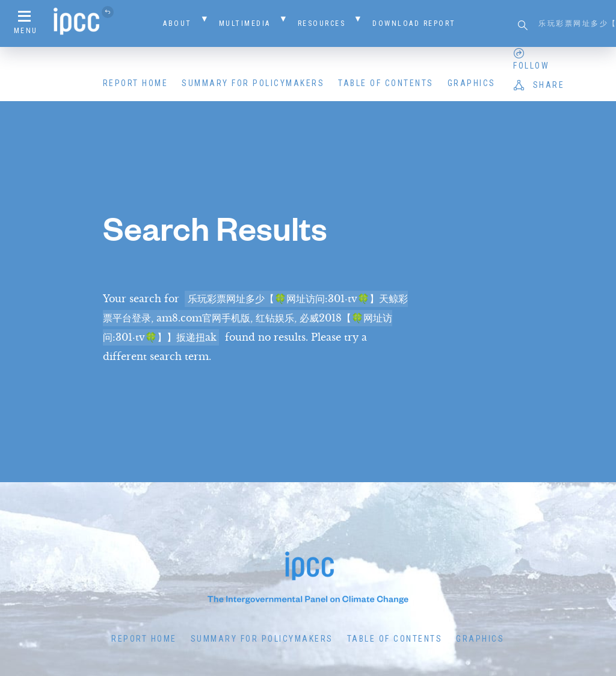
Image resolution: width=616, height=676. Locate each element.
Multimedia (245, 23)
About (177, 23)
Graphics (472, 83)
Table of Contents (386, 83)
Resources (322, 23)
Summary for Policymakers (253, 83)
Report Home (136, 83)
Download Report (414, 23)
